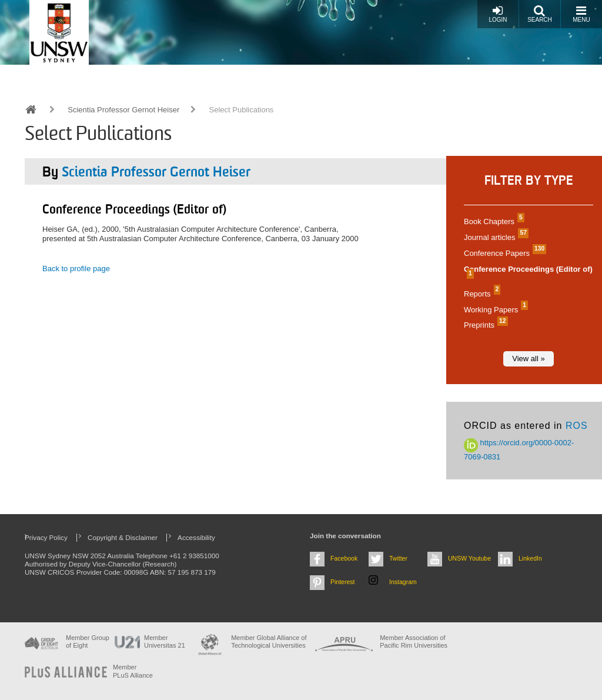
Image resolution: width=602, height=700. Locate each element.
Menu (581, 14)
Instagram (403, 582)
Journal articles (495, 237)
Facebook (344, 558)
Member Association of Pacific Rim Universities (414, 641)
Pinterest (343, 582)
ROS (577, 426)
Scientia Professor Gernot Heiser (123, 110)
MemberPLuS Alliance (133, 671)
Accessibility (196, 537)
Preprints (484, 325)
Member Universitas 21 (165, 641)
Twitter (398, 558)
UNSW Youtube (469, 558)
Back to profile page (76, 269)
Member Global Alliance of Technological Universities (269, 641)
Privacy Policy (46, 537)
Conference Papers (504, 253)
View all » (528, 359)
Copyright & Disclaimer (123, 537)
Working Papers (494, 310)
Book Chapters (493, 221)
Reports (481, 294)
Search (540, 14)
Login (498, 14)
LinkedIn (530, 558)
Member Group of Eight (88, 641)
